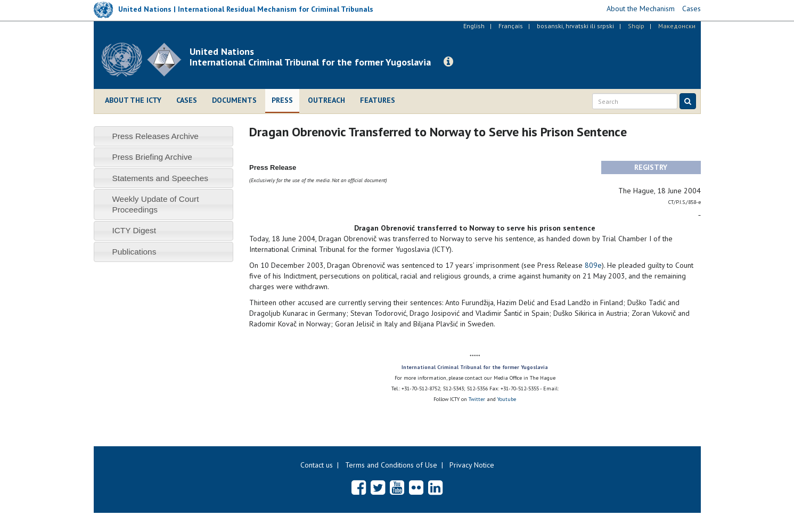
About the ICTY (133, 100)
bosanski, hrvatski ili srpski (575, 26)
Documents (234, 100)
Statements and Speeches (160, 178)
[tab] (164, 136)
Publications (134, 252)
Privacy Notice (472, 465)
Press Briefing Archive (152, 157)
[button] (448, 62)
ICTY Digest (134, 230)
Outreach (326, 100)
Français (511, 26)
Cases (187, 100)
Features (378, 100)
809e (593, 265)
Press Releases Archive (155, 136)
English (474, 26)
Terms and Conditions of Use (391, 465)
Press (282, 100)
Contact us (317, 465)
